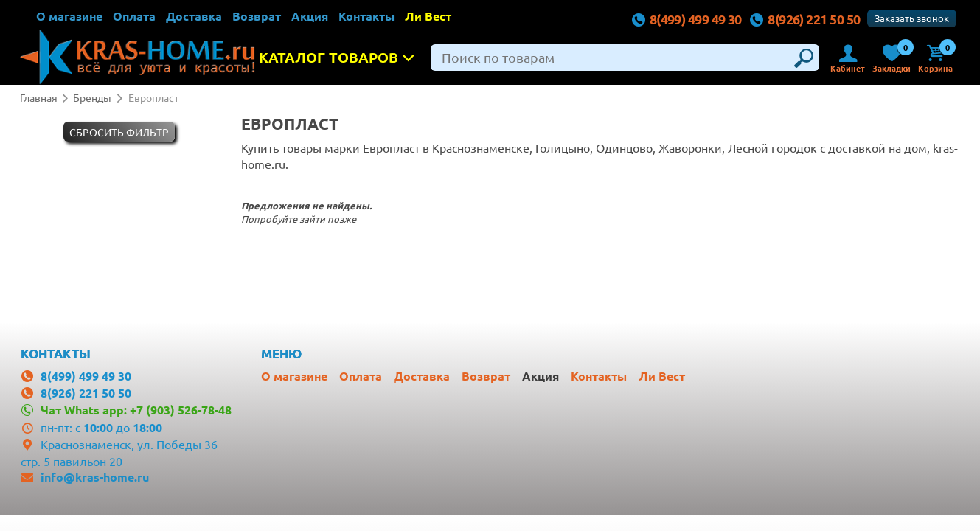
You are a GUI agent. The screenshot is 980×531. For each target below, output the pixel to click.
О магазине (69, 16)
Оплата (134, 16)
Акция (310, 16)
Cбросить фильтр (119, 132)
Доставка (194, 16)
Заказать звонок (912, 18)
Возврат (257, 16)
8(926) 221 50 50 (805, 19)
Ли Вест (428, 16)
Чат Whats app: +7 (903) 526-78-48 (136, 410)
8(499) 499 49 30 (686, 19)
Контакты (366, 16)
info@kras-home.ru (95, 477)
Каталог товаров (341, 57)
